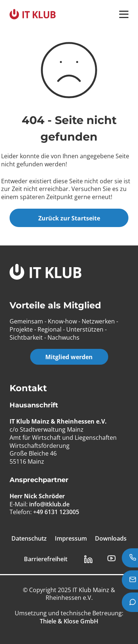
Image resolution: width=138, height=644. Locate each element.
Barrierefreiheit (46, 559)
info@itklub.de (49, 504)
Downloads (111, 539)
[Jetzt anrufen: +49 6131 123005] (130, 558)
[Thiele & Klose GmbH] (69, 621)
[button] (124, 14)
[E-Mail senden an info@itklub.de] (130, 580)
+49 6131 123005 (56, 512)
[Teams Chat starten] (130, 602)
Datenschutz (29, 539)
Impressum (71, 539)
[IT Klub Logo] (45, 273)
